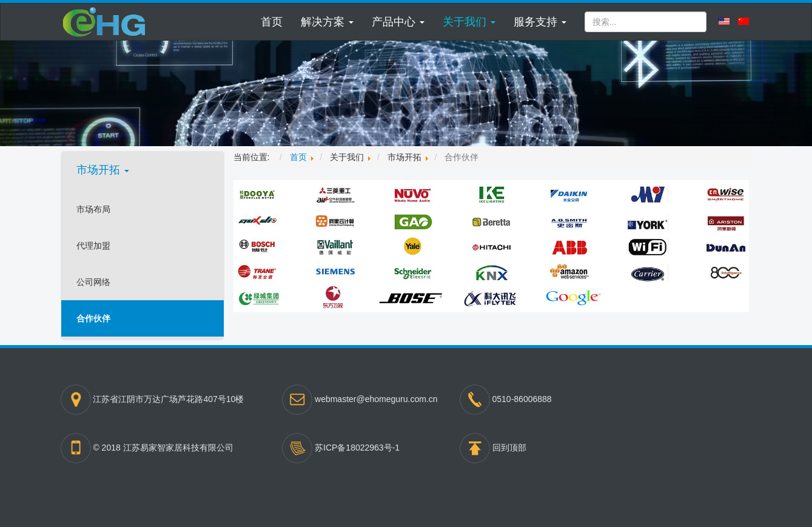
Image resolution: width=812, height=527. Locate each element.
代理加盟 (93, 246)
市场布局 (93, 209)
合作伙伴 (93, 318)
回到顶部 (509, 448)
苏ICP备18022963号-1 (357, 448)
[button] (327, 22)
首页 (272, 22)
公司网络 (93, 282)
